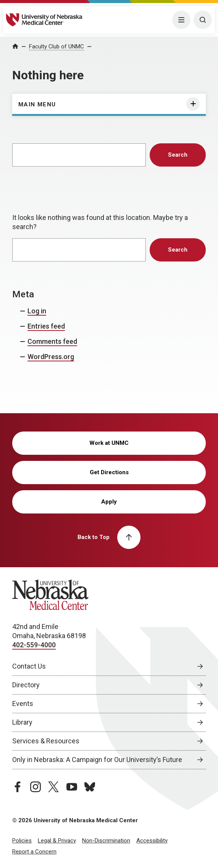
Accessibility (152, 841)
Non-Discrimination (106, 841)
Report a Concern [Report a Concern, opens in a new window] (34, 852)
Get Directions (109, 472)
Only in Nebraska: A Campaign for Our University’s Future (97, 760)
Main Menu (37, 104)
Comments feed (52, 341)
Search (178, 155)
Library (22, 722)
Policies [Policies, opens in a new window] (22, 841)
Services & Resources (46, 741)
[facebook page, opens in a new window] (18, 787)
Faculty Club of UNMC (57, 47)
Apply (109, 502)
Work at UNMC (109, 443)
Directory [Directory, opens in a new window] (26, 685)
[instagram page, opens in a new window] (36, 787)
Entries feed (46, 326)
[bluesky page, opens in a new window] (90, 787)
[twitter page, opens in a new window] (53, 787)
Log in (37, 311)
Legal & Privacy (57, 841)
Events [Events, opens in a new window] (23, 704)
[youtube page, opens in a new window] (72, 787)
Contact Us (29, 666)
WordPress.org (51, 357)
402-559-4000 (34, 645)
